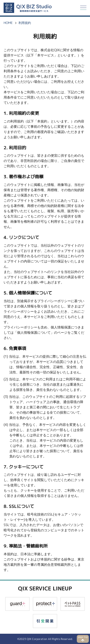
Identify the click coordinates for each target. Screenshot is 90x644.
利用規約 (25, 23)
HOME (8, 23)
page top (83, 637)
